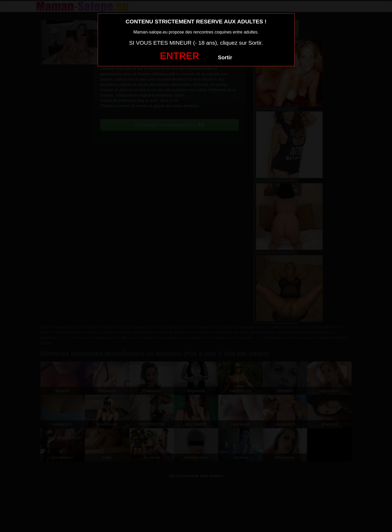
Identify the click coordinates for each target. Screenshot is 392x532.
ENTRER (180, 56)
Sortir (225, 57)
